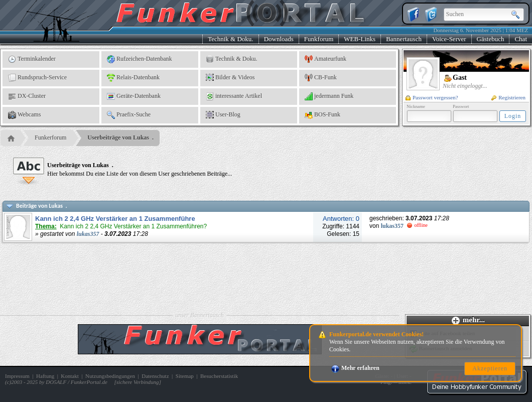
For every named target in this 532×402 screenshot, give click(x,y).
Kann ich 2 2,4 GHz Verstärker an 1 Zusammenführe (115, 219)
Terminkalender (32, 59)
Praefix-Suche (129, 115)
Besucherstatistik (219, 376)
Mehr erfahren (355, 368)
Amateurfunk (325, 59)
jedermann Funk (329, 96)
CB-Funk (321, 78)
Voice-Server (449, 39)
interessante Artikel (234, 96)
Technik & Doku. (230, 39)
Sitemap (185, 376)
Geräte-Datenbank (134, 96)
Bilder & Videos (230, 78)
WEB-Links (360, 39)
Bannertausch (404, 39)
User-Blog (223, 115)
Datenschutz (155, 376)
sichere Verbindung (138, 382)
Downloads (279, 39)
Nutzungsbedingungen (110, 376)
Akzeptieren (490, 368)
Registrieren (508, 97)
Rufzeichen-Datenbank (140, 59)
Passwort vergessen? (432, 97)
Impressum (17, 376)
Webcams (24, 115)
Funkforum (319, 39)
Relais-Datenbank (133, 78)
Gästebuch (491, 39)
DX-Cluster (27, 96)
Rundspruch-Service (37, 78)
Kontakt (70, 376)
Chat (521, 39)
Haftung (45, 376)
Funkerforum (50, 138)
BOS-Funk (322, 115)
